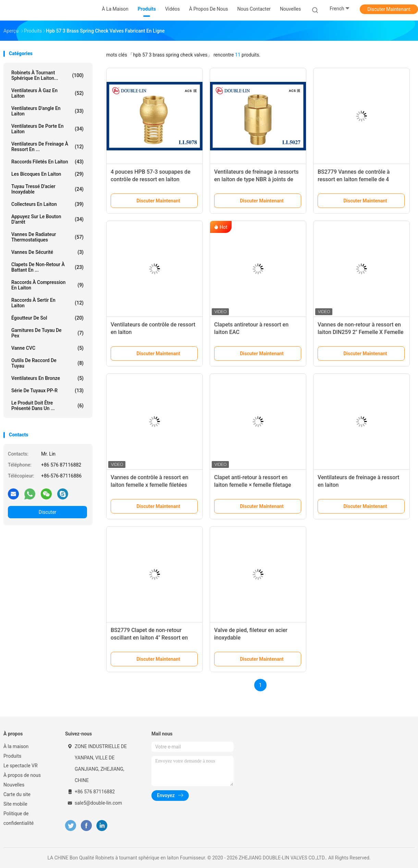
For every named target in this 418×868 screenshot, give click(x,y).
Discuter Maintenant (389, 9)
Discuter (48, 512)
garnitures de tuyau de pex (47, 333)
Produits (12, 756)
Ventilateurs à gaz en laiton (47, 93)
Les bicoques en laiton (47, 174)
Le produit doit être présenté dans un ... (47, 406)
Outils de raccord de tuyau (47, 363)
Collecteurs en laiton (47, 204)
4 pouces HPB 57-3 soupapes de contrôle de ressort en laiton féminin (151, 179)
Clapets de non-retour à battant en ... (47, 267)
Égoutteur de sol (47, 318)
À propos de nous (22, 775)
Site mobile (15, 804)
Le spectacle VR (21, 766)
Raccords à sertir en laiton (47, 303)
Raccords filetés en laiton (47, 162)
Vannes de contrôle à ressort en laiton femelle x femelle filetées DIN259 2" (150, 485)
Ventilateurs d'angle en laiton (47, 111)
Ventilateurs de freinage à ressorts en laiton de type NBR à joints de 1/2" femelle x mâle (256, 179)
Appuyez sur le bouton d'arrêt (47, 219)
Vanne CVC (47, 348)
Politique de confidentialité (19, 818)
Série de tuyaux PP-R (47, 390)
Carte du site (17, 794)
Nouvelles (14, 785)
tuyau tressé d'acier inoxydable (47, 189)
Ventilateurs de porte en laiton (47, 129)
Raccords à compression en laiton (47, 285)
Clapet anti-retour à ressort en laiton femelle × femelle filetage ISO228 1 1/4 (253, 485)
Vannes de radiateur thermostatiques (47, 237)
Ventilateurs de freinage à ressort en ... (47, 147)
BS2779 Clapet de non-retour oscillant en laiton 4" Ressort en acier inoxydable (149, 638)
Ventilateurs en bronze (47, 378)
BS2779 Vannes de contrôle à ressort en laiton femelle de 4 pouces (354, 179)
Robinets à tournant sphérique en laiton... (47, 75)
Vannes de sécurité (47, 252)
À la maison (16, 746)
